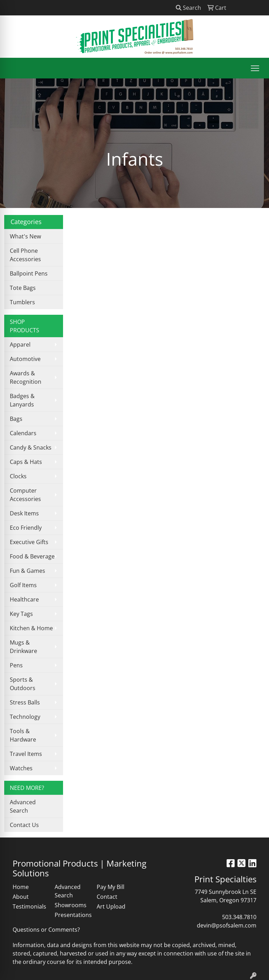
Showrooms (71, 905)
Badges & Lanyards (22, 400)
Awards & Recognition (26, 377)
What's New (25, 236)
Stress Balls (25, 702)
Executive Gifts (29, 542)
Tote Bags (23, 288)
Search (188, 8)
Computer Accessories (25, 495)
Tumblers (22, 302)
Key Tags (21, 614)
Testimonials (29, 906)
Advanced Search (23, 806)
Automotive (25, 359)
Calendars (23, 433)
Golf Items (23, 585)
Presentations (71, 915)
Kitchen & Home (31, 628)
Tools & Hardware (23, 735)
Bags (16, 419)
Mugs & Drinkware (23, 647)
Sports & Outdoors (23, 684)
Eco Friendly (26, 528)
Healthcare (24, 599)
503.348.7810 (239, 917)
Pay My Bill (111, 887)
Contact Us (24, 825)
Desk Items (24, 513)
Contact (107, 897)
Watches (21, 768)
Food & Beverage (32, 556)
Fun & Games (27, 571)
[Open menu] (255, 68)
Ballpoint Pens (29, 273)
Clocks (18, 476)
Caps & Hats (26, 462)
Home (21, 887)
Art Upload (111, 906)
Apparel (20, 345)
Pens (16, 665)
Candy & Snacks (31, 447)
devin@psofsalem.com (227, 925)
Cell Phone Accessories (25, 255)
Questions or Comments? (46, 930)
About (21, 897)
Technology (25, 717)
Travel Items (26, 754)
